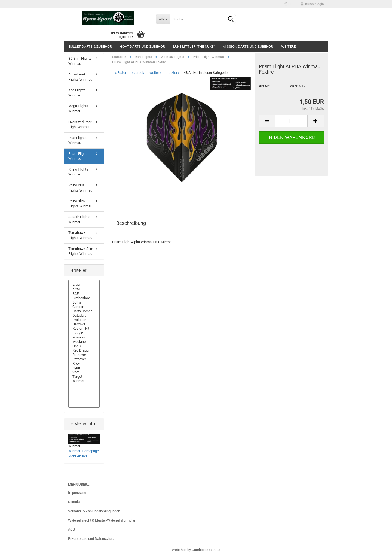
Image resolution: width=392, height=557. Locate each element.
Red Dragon (84, 350)
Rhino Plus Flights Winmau (80, 188)
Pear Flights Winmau (77, 140)
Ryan (84, 368)
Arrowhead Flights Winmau (80, 77)
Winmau (84, 381)
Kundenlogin (312, 4)
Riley (84, 364)
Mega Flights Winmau (78, 108)
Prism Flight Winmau (77, 156)
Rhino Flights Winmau (78, 172)
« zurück (138, 73)
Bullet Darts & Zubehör (90, 46)
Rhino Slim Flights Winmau (80, 204)
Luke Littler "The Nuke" (194, 46)
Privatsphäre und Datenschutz (91, 539)
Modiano (84, 342)
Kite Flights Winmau (77, 93)
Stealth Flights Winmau (79, 219)
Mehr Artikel (78, 456)
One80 (84, 346)
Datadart (84, 316)
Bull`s (84, 302)
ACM (84, 285)
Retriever (84, 355)
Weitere (288, 46)
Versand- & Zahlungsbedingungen (94, 511)
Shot (84, 372)
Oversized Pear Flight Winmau (80, 125)
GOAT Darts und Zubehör (143, 46)
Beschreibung (131, 223)
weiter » (155, 73)
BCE (84, 294)
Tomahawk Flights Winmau (80, 235)
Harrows (84, 324)
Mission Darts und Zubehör (248, 46)
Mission (84, 337)
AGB (71, 529)
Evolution (84, 320)
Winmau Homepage (84, 451)
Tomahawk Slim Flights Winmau (81, 251)
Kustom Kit (84, 329)
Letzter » (173, 73)
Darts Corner (84, 311)
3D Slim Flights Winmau (80, 61)
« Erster (121, 73)
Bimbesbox (84, 298)
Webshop (179, 550)
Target (84, 377)
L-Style (84, 333)
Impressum (77, 493)
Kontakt (74, 502)
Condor (84, 307)
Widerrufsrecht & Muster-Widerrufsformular (102, 520)
